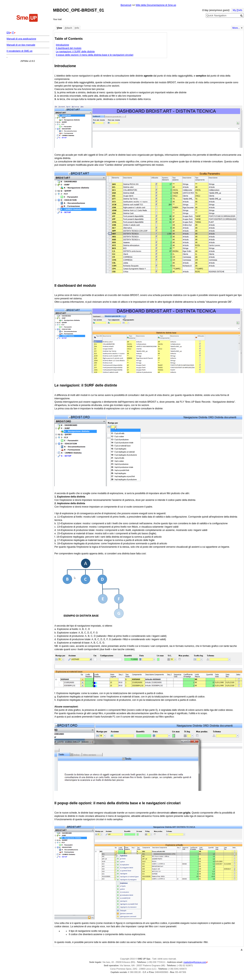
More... (236, 28)
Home (27, 18)
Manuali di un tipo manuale (21, 45)
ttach (68, 28)
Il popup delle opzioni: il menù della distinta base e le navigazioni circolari (94, 55)
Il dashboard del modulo (69, 48)
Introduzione (62, 45)
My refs (238, 10)
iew (59, 28)
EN (8, 33)
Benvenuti (126, 5)
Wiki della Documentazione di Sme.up (156, 5)
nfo (77, 28)
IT (13, 33)
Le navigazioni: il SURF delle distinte (75, 52)
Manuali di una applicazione (21, 39)
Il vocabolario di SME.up (19, 51)
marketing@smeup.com (195, 962)
